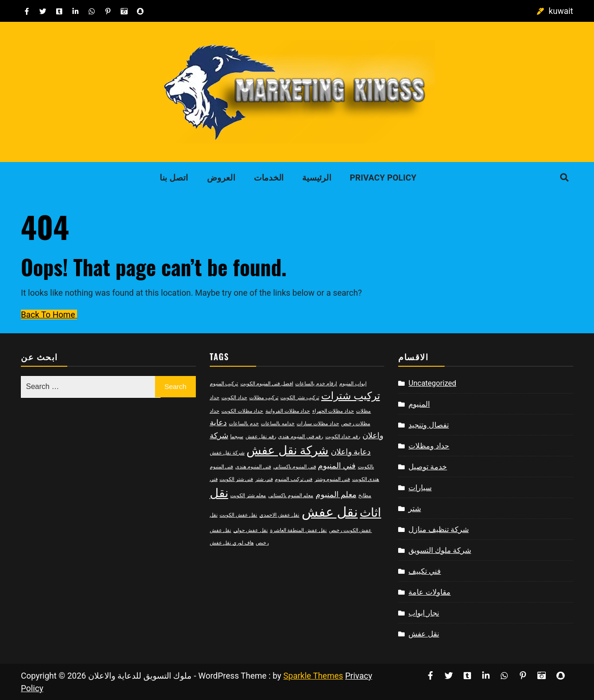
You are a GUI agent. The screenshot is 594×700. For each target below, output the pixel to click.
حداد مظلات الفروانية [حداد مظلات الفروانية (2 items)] (288, 411)
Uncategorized (432, 383)
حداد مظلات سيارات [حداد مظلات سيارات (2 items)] (318, 424)
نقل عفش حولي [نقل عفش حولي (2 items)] (251, 530)
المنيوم (419, 404)
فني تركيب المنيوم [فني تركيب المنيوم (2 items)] (294, 479)
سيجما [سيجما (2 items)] (237, 437)
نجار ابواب (424, 613)
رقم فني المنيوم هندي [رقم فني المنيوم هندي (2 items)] (300, 437)
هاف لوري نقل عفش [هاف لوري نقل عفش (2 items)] (232, 543)
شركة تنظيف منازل (439, 529)
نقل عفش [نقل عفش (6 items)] (330, 512)
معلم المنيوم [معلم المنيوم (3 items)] (336, 494)
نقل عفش (424, 634)
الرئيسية (317, 178)
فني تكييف (425, 571)
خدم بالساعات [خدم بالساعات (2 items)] (244, 424)
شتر (415, 509)
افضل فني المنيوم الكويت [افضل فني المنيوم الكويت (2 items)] (267, 384)
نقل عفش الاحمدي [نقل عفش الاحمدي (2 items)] (279, 515)
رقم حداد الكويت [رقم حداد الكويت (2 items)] (343, 437)
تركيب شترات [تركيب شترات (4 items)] (350, 396)
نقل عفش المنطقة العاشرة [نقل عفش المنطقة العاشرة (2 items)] (299, 530)
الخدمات (269, 178)
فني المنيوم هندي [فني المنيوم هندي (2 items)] (253, 467)
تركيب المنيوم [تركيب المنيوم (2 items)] (224, 384)
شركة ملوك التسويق (440, 550)
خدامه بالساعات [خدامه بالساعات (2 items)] (278, 424)
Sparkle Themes (313, 676)
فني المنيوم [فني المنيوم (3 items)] (337, 466)
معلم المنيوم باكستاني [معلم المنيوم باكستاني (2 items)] (291, 496)
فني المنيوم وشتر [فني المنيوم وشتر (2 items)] (332, 479)
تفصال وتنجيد (429, 425)
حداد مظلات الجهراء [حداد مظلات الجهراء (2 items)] (333, 411)
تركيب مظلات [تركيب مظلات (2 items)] (264, 398)
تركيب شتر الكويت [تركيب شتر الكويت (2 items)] (300, 398)
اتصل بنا (174, 178)
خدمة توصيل (428, 467)
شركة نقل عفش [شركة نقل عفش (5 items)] (287, 450)
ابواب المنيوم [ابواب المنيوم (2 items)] (353, 384)
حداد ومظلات (429, 446)
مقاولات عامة (429, 592)
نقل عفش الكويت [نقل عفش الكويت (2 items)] (238, 515)
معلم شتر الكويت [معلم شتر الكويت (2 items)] (248, 496)
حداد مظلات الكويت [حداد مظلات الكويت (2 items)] (242, 411)
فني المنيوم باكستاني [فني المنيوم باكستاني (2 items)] (295, 467)
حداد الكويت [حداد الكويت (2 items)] (234, 398)
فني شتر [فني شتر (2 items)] (264, 479)
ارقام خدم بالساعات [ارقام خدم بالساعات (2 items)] (316, 384)
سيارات (420, 488)
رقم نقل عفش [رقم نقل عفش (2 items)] (261, 437)
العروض (221, 178)
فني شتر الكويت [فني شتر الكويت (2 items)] (236, 479)
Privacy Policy (383, 178)
